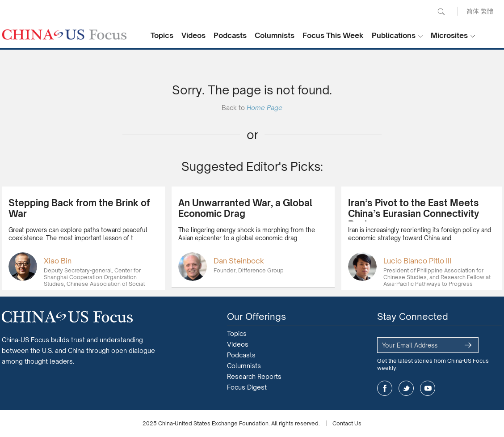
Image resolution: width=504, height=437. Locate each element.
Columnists (275, 35)
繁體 (487, 11)
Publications (394, 35)
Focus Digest (247, 387)
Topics (162, 35)
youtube (428, 388)
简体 (473, 11)
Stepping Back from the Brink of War (79, 208)
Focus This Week (333, 35)
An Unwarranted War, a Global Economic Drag (245, 208)
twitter (406, 388)
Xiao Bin (58, 261)
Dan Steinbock (239, 261)
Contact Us (347, 423)
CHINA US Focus (64, 34)
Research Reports (254, 376)
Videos (193, 35)
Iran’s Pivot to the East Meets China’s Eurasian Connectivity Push (414, 214)
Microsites (449, 35)
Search (441, 12)
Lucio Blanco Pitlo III (417, 261)
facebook (385, 388)
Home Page (265, 108)
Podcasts (230, 35)
